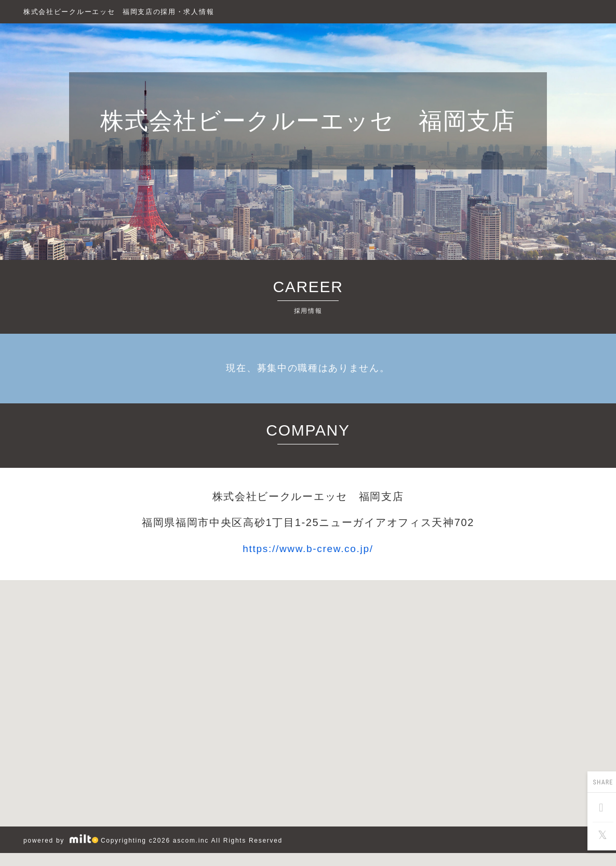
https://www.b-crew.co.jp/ (308, 549)
